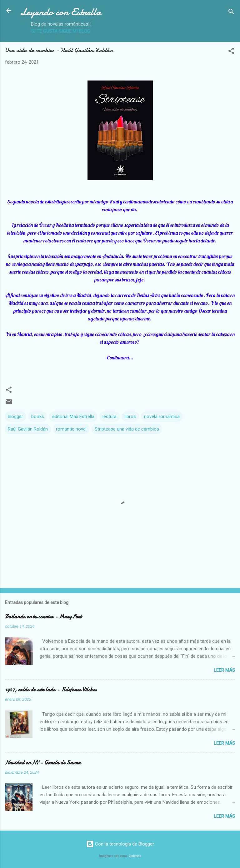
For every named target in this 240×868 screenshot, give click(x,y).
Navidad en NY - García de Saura (43, 763)
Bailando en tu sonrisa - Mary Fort (43, 617)
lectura (110, 417)
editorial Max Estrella (73, 417)
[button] (231, 52)
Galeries (135, 856)
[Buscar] (231, 13)
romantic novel (71, 429)
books (38, 417)
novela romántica (162, 417)
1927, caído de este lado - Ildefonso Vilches (51, 690)
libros (130, 417)
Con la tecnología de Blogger (120, 844)
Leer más (224, 670)
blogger (15, 417)
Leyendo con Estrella (61, 12)
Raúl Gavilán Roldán (28, 429)
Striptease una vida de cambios (127, 429)
